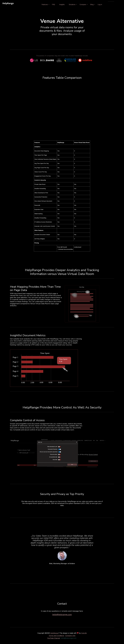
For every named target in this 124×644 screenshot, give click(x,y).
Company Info (70, 636)
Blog (97, 4)
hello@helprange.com (62, 614)
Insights (67, 4)
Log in (105, 4)
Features (50, 4)
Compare (88, 4)
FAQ (59, 4)
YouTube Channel (54, 638)
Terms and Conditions (56, 636)
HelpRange (54, 633)
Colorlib (84, 633)
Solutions (77, 4)
